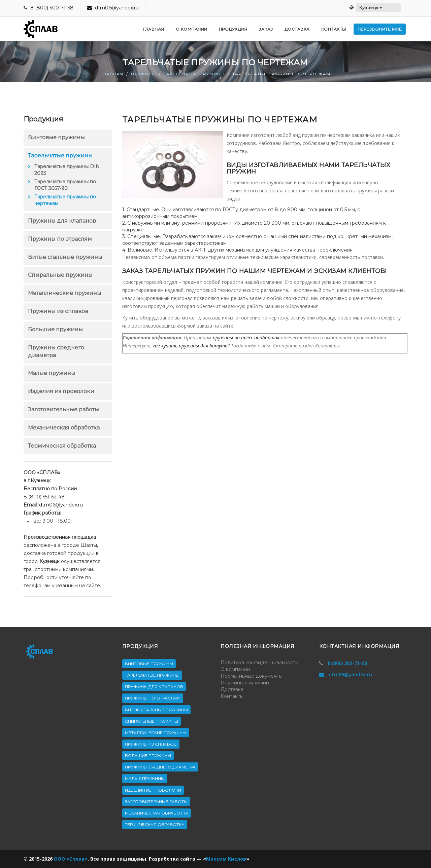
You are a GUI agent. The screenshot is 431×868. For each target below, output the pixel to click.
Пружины (143, 74)
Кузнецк (371, 8)
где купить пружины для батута (190, 346)
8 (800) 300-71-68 (52, 8)
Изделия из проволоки (61, 391)
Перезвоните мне (380, 29)
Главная (112, 74)
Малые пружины (52, 373)
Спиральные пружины (60, 275)
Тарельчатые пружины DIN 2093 (67, 170)
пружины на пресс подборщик (246, 337)
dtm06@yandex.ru (113, 8)
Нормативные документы (252, 676)
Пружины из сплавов (58, 311)
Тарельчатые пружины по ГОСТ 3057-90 (65, 185)
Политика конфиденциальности (259, 663)
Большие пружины (55, 329)
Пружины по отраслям (60, 239)
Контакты (232, 696)
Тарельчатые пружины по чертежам (65, 200)
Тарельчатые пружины (194, 74)
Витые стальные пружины (65, 257)
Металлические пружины (65, 293)
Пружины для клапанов (62, 221)
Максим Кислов (226, 859)
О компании (235, 669)
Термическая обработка (62, 446)
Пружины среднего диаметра (160, 767)
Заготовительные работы (63, 409)
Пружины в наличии (245, 683)
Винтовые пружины (56, 137)
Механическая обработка (64, 428)
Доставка (232, 689)
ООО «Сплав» (71, 859)
